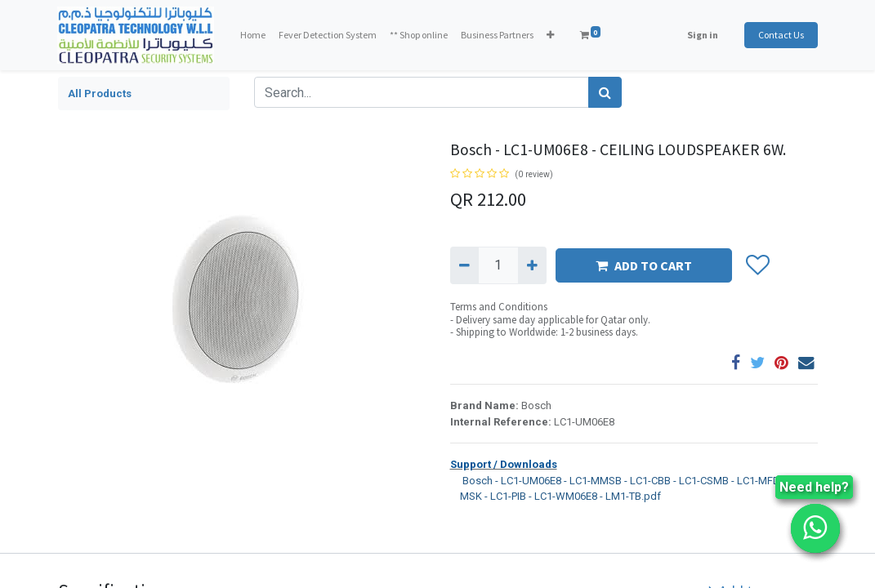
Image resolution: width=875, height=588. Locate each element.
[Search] (605, 92)
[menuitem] (253, 35)
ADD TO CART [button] (644, 265)
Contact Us (781, 35)
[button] (550, 35)
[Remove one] (464, 265)
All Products (100, 94)
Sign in (703, 35)
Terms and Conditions (499, 307)
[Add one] (532, 265)
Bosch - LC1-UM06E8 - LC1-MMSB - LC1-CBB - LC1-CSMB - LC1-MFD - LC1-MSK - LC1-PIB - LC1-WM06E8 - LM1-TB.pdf (630, 488)
